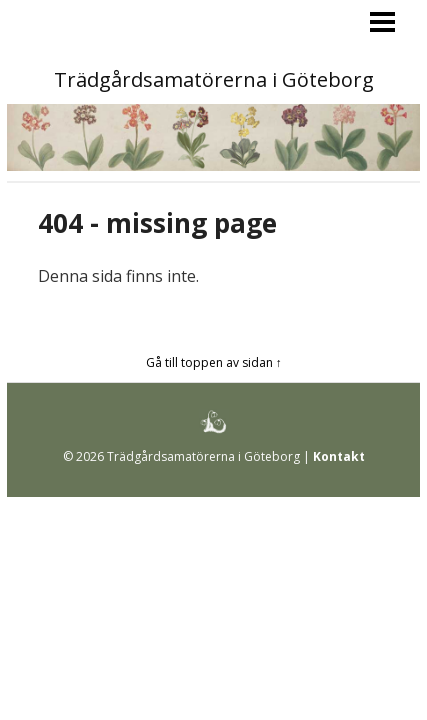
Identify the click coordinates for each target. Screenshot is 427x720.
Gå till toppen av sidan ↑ (214, 362)
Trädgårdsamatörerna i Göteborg (214, 79)
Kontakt (339, 456)
